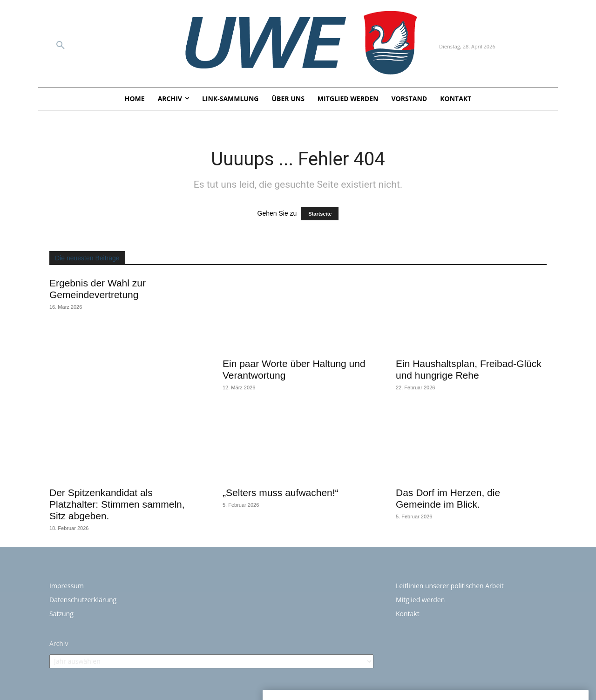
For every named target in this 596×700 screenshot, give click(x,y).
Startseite (320, 214)
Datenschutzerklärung (83, 600)
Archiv (59, 643)
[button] (61, 46)
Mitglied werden (420, 600)
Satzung (61, 614)
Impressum (67, 586)
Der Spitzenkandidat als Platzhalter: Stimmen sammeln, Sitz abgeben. (117, 504)
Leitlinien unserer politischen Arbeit (450, 586)
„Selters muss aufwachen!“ (281, 493)
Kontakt (408, 614)
